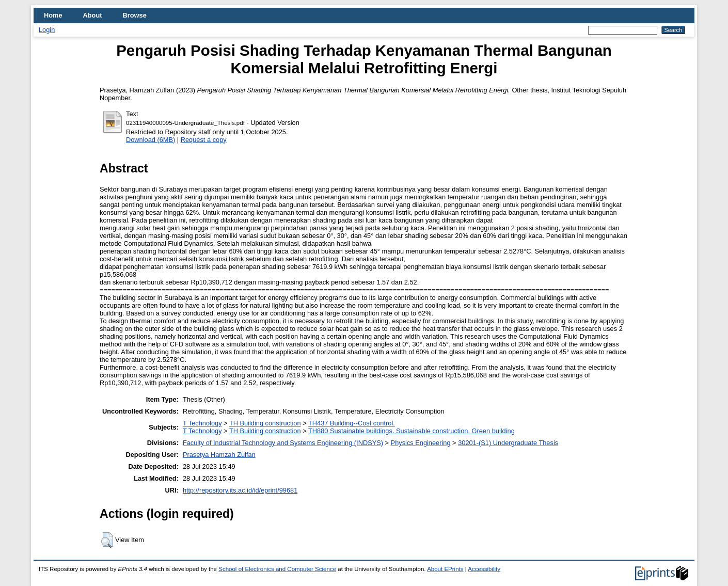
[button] (107, 540)
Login (47, 30)
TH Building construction (265, 423)
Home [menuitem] (53, 15)
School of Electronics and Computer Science (277, 569)
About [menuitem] (93, 15)
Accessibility (484, 569)
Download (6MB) (151, 140)
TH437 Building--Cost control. (352, 423)
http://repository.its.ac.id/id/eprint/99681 (240, 490)
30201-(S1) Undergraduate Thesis (508, 443)
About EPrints (445, 569)
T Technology (202, 423)
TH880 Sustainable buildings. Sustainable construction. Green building (412, 431)
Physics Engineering (421, 443)
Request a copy (204, 140)
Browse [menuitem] (135, 15)
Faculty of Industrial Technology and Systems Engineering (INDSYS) (283, 443)
